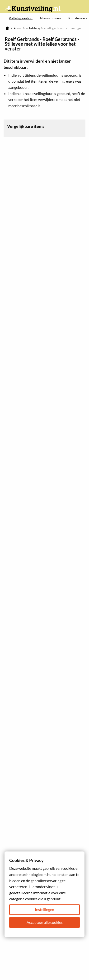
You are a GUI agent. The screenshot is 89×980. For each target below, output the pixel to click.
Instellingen (44, 909)
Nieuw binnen (50, 18)
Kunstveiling (33, 9)
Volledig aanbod (21, 18)
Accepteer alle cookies (45, 922)
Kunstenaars (78, 18)
